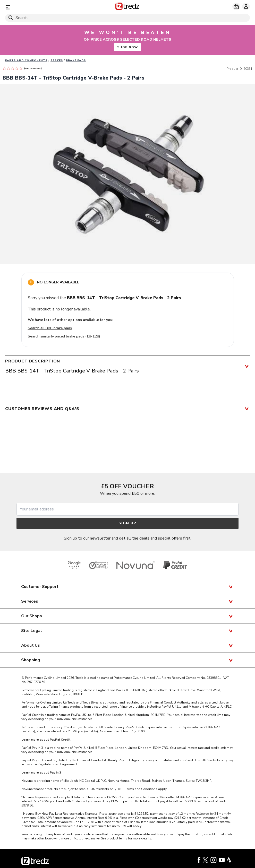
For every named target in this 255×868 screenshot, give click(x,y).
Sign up (127, 523)
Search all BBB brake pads (50, 328)
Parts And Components (26, 60)
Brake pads (76, 60)
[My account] (246, 6)
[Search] (127, 18)
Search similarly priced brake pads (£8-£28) (64, 336)
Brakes (57, 60)
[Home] (127, 7)
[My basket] (236, 6)
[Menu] (45, 7)
